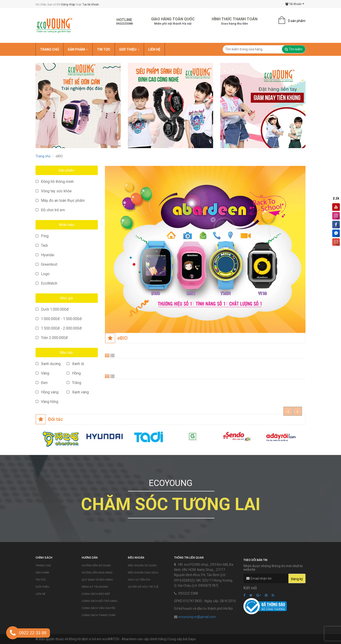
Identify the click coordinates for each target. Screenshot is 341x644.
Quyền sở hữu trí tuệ (143, 587)
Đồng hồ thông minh (55, 182)
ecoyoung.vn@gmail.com (197, 617)
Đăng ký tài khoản (95, 587)
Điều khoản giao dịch (143, 573)
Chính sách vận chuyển (99, 608)
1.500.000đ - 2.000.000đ (59, 328)
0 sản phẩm (297, 21)
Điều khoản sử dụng (142, 565)
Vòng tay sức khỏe (54, 191)
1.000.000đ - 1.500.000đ (59, 319)
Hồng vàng (47, 392)
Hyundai (45, 255)
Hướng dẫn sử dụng (96, 565)
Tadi (42, 245)
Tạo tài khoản (91, 4)
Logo (43, 274)
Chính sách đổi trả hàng (100, 601)
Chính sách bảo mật (96, 594)
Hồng (74, 373)
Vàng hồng (47, 402)
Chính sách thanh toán (99, 615)
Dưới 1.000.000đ (52, 309)
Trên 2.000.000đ (52, 338)
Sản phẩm (42, 573)
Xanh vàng (78, 392)
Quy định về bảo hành (97, 580)
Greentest (46, 264)
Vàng (42, 373)
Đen (42, 383)
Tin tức (41, 580)
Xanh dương (48, 364)
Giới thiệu (42, 587)
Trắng (74, 383)
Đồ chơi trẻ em (50, 210)
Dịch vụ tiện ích (139, 580)
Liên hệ (40, 594)
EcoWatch (46, 283)
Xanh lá (75, 364)
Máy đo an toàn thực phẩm (60, 201)
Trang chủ (43, 156)
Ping (42, 236)
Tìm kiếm (294, 49)
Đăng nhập (68, 4)
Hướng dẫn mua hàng (97, 573)
